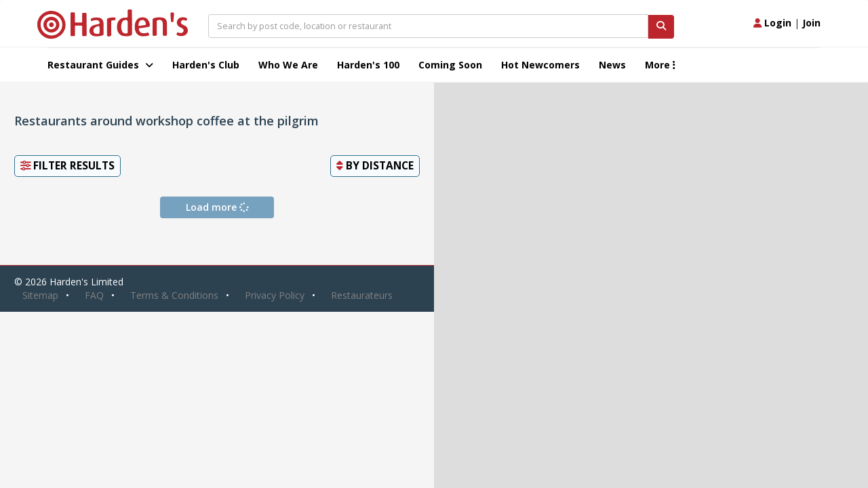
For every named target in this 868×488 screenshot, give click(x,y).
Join (811, 23)
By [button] (375, 166)
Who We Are (288, 65)
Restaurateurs (362, 295)
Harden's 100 (368, 65)
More (660, 65)
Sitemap (40, 295)
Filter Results (67, 166)
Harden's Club (206, 65)
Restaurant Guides (100, 65)
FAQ (94, 295)
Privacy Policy (275, 295)
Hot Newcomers (540, 65)
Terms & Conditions (174, 295)
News (612, 65)
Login (772, 23)
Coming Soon (450, 65)
